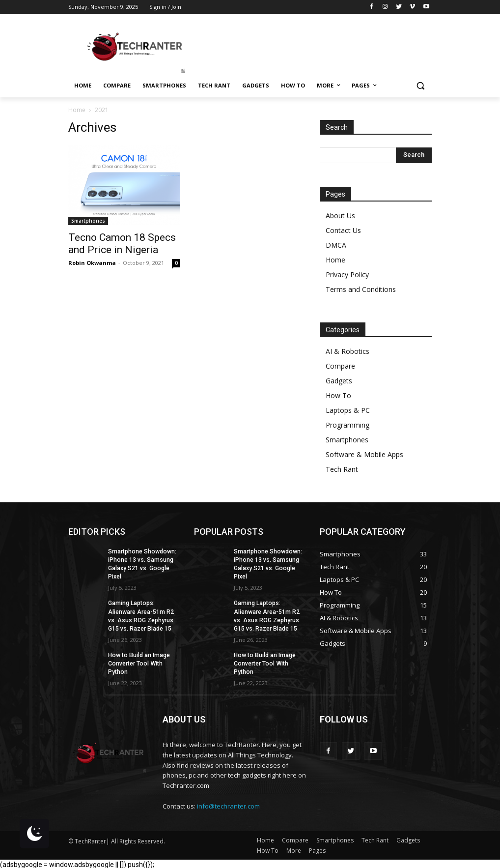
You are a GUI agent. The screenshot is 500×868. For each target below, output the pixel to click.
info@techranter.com (228, 805)
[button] (420, 86)
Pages (317, 849)
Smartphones (88, 221)
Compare (340, 366)
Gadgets (339, 381)
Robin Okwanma (92, 263)
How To (338, 395)
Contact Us (343, 230)
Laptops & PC (348, 410)
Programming (347, 425)
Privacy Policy (347, 275)
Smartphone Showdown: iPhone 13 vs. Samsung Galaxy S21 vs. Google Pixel (141, 564)
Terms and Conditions (361, 289)
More (294, 849)
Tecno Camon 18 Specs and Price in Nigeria (122, 244)
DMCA (336, 245)
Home (77, 110)
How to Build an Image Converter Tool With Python (138, 662)
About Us (340, 216)
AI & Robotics (347, 351)
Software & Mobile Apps (364, 454)
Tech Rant (342, 469)
